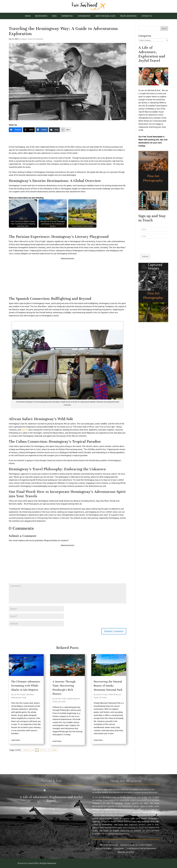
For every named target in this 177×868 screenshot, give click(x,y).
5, (44, 750)
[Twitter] (29, 130)
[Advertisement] (68, 277)
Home (28, 16)
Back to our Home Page (109, 845)
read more (16, 740)
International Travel (19, 698)
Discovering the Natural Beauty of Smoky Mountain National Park (108, 686)
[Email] (54, 130)
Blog (54, 16)
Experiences (67, 16)
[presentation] (157, 246)
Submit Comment (114, 631)
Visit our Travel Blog (103, 849)
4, (40, 750)
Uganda (25, 430)
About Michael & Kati (105, 16)
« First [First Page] (25, 750)
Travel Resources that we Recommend (141, 849)
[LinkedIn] (42, 130)
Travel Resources (128, 16)
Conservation (84, 16)
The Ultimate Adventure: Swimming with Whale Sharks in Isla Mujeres (26, 686)
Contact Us (147, 16)
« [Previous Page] (30, 750)
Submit (145, 256)
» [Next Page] (50, 750)
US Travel (62, 702)
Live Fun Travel (19, 694)
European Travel (26, 39)
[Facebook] (16, 130)
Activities (30, 694)
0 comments (39, 39)
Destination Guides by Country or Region (136, 845)
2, (34, 750)
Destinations (41, 16)
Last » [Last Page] (55, 750)
